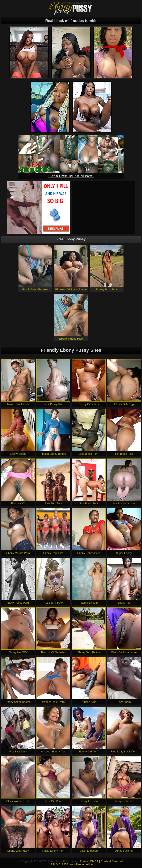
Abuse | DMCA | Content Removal (101, 861)
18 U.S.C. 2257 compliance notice (71, 864)
